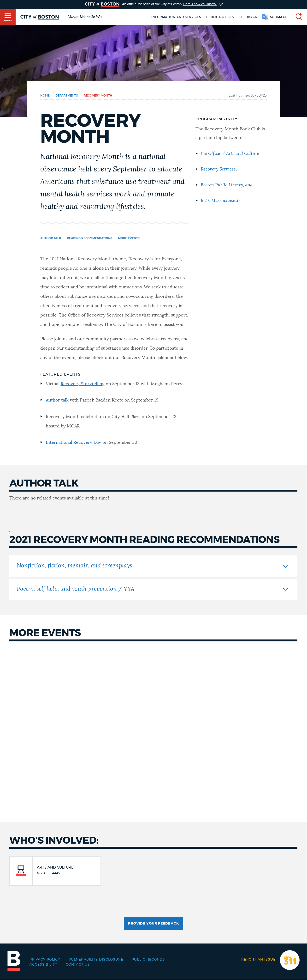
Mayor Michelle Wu (85, 17)
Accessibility (43, 965)
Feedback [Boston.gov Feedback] (248, 17)
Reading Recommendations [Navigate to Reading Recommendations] (90, 238)
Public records (148, 960)
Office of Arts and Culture (234, 154)
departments (67, 96)
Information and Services (176, 17)
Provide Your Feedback (153, 924)
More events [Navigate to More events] (129, 238)
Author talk (57, 400)
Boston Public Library (222, 185)
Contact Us (78, 965)
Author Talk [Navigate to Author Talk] (51, 238)
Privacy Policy (45, 960)
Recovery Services (218, 169)
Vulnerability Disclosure (96, 960)
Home (45, 96)
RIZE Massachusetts (221, 201)
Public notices (220, 17)
